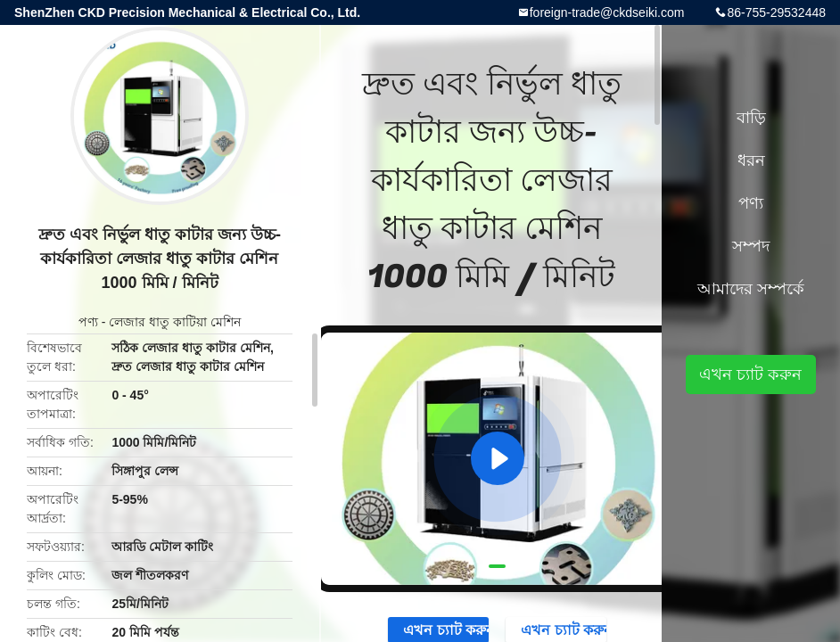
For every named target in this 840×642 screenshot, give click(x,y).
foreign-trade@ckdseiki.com (607, 12)
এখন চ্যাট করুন (750, 374)
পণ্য (88, 322)
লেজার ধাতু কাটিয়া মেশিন (175, 322)
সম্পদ (751, 246)
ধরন (751, 160)
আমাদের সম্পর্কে (751, 289)
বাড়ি (751, 118)
